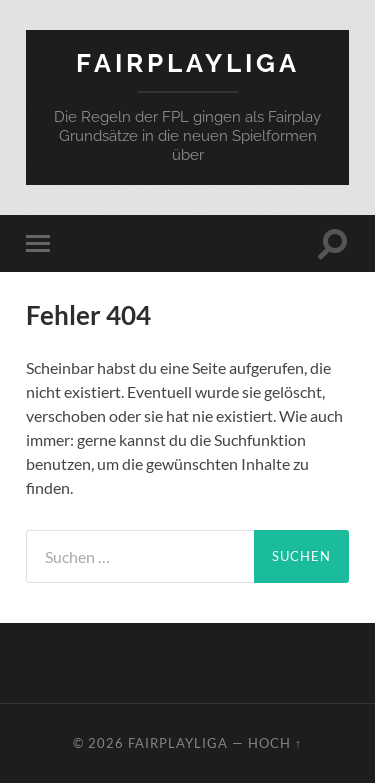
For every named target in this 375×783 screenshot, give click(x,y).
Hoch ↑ (275, 743)
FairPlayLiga (188, 62)
